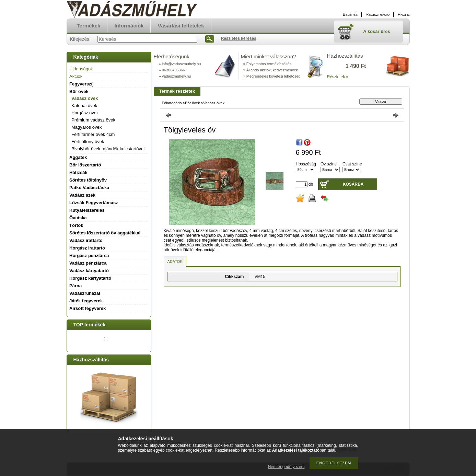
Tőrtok (76, 225)
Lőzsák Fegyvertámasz (94, 203)
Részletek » (338, 77)
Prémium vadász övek (93, 120)
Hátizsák (78, 172)
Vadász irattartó (86, 240)
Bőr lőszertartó (85, 165)
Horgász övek (85, 113)
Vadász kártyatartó (89, 271)
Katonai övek (84, 106)
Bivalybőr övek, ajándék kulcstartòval (108, 149)
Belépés (350, 14)
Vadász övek (85, 98)
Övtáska (78, 218)
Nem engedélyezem (286, 467)
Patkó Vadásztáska (89, 188)
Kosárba (353, 184)
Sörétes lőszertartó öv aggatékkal (105, 233)
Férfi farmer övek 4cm (93, 134)
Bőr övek (192, 103)
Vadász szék (82, 195)
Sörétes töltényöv (88, 180)
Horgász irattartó (87, 248)
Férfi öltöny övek (88, 142)
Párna (76, 286)
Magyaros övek (86, 127)
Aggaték (78, 157)
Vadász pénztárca (88, 263)
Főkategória (172, 103)
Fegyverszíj (82, 84)
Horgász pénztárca (89, 256)
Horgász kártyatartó (90, 278)
